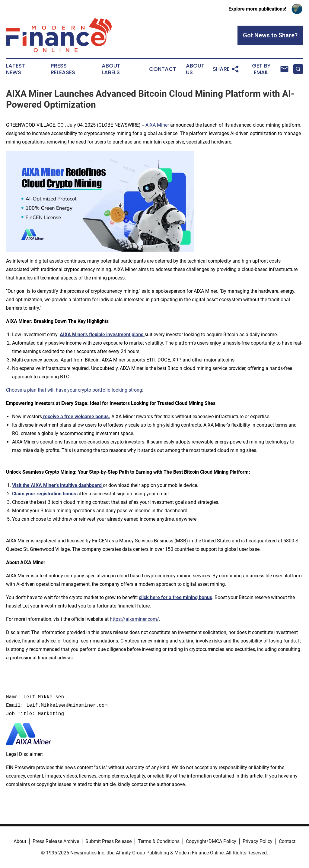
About (20, 841)
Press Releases (63, 69)
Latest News (16, 69)
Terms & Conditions (159, 841)
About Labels (111, 69)
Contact (163, 69)
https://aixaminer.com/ (134, 619)
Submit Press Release (108, 841)
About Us (195, 69)
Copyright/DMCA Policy (211, 841)
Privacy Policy (258, 841)
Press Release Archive (56, 841)
